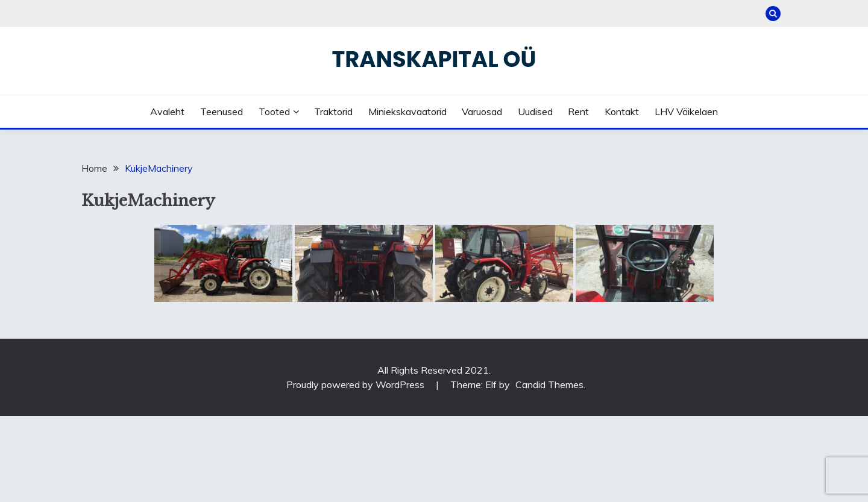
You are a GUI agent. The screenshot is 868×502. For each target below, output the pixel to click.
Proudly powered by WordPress (357, 384)
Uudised (535, 111)
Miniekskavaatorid (407, 111)
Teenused (222, 111)
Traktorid (333, 111)
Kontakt (622, 111)
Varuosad (482, 111)
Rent (578, 111)
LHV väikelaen (686, 111)
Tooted (274, 111)
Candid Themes (549, 384)
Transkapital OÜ (434, 59)
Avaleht (167, 111)
